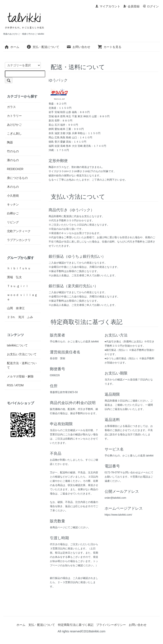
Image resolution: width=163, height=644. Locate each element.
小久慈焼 (13, 196)
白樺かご (13, 213)
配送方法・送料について (22, 365)
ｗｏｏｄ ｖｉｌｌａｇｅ (22, 297)
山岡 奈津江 (16, 308)
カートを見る (109, 47)
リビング (13, 222)
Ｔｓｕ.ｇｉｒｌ (18, 286)
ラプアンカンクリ (19, 240)
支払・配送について (43, 47)
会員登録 (131, 6)
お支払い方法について (22, 354)
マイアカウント (108, 6)
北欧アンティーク (19, 231)
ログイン (151, 6)
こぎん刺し (14, 133)
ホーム (12, 47)
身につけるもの (17, 178)
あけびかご (14, 125)
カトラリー (14, 116)
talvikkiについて (17, 345)
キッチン (13, 204)
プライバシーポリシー (111, 625)
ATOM (20, 385)
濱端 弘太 (14, 277)
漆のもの (13, 160)
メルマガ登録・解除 (20, 376)
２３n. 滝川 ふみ (20, 317)
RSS (10, 385)
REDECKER (15, 169)
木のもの (13, 187)
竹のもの (13, 151)
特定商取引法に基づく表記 (76, 625)
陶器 (10, 142)
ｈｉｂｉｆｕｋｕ (19, 268)
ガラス (11, 107)
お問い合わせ (78, 47)
